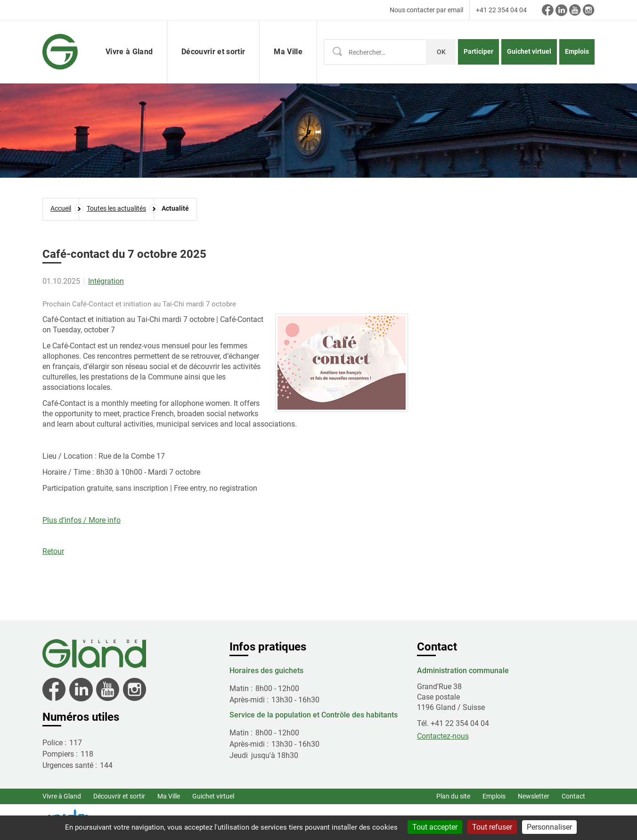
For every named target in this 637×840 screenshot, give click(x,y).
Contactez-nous (443, 736)
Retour (53, 551)
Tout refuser (492, 827)
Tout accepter (435, 827)
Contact (573, 796)
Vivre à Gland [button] (129, 52)
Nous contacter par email (426, 10)
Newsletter (534, 796)
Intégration (106, 281)
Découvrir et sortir (119, 796)
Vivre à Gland (62, 796)
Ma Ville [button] (288, 52)
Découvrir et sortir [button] (213, 52)
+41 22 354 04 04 (501, 10)
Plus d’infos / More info (82, 520)
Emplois (577, 51)
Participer (478, 51)
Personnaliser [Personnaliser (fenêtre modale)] (549, 827)
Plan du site (453, 796)
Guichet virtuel (529, 51)
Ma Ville (169, 796)
